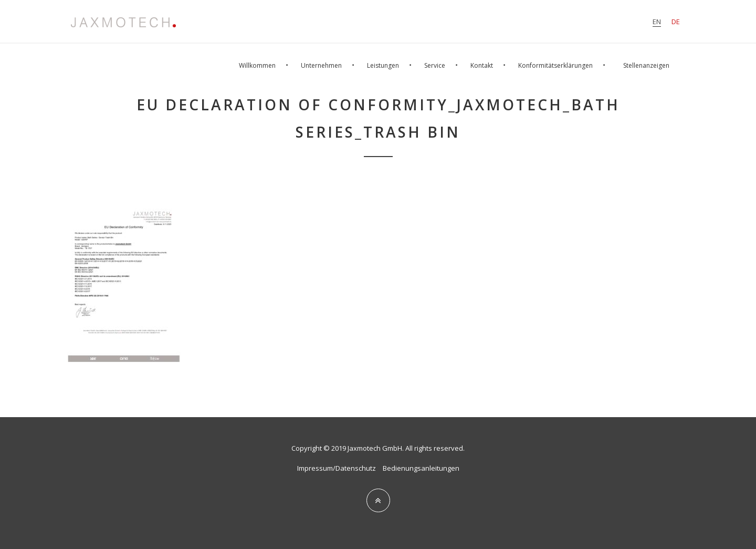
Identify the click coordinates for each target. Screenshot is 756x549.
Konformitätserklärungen (555, 65)
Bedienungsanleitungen (421, 468)
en (657, 22)
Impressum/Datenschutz (337, 468)
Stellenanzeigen (646, 65)
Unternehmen (321, 65)
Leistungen (383, 65)
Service (435, 65)
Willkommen (257, 65)
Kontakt (482, 65)
